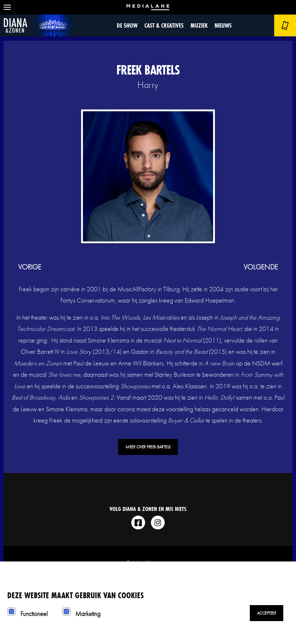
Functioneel (34, 614)
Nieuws (223, 25)
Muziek (199, 25)
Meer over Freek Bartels (148, 447)
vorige (30, 267)
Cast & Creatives (164, 25)
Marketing (88, 614)
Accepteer (267, 613)
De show (127, 25)
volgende (261, 267)
